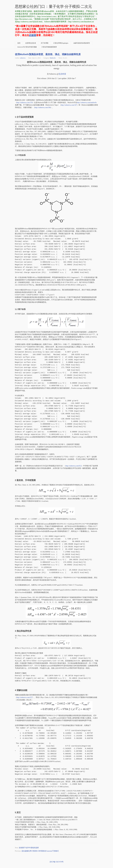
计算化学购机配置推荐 (49, 47)
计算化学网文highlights (61, 43)
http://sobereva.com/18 (43, 107)
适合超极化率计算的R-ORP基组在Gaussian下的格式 (40, 851)
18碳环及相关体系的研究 (82, 43)
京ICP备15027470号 (57, 862)
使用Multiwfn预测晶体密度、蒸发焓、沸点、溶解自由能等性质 (48, 54)
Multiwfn (53, 58)
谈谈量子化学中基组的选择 (29, 848)
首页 (19, 43)
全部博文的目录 (31, 43)
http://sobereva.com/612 (73, 466)
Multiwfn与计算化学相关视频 (27, 47)
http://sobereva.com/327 (25, 697)
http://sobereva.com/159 (25, 103)
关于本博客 (45, 43)
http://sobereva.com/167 (69, 105)
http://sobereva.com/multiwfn (87, 103)
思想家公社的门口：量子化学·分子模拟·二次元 (54, 7)
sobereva (23, 58)
